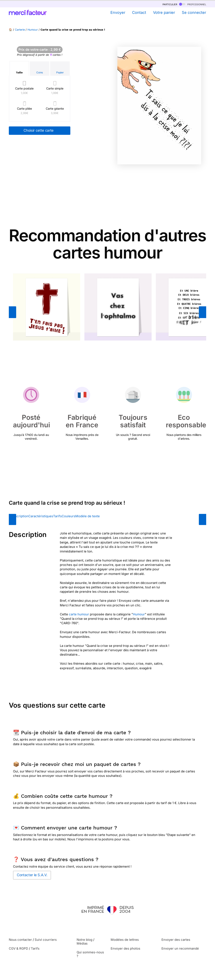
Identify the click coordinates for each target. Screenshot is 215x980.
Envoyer (118, 12)
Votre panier (164, 12)
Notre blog (85, 940)
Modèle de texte (88, 516)
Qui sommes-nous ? (90, 954)
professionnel (193, 4)
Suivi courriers (46, 940)
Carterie (20, 30)
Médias (82, 943)
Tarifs (57, 516)
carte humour (79, 614)
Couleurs (69, 516)
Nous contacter (20, 940)
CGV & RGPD (18, 948)
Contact (139, 12)
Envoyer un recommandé (180, 948)
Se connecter (194, 12)
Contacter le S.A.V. (32, 875)
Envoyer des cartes (176, 940)
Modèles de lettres (125, 940)
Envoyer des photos (125, 948)
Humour (33, 30)
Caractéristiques (41, 516)
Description (20, 516)
